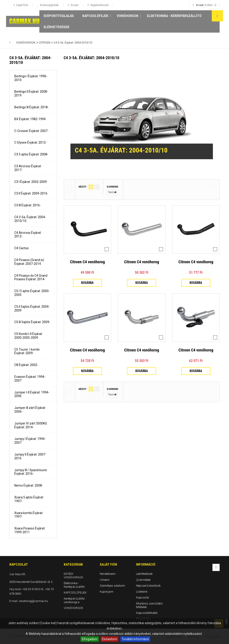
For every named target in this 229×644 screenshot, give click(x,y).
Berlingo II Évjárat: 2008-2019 (31, 93)
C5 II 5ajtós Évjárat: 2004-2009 (32, 308)
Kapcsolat (142, 597)
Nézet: (83, 187)
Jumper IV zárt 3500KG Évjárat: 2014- (31, 425)
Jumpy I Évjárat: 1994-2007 (30, 441)
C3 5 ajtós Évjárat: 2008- (31, 154)
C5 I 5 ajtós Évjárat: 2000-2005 (32, 293)
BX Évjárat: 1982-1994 (30, 119)
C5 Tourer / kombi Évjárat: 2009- (27, 351)
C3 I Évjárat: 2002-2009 (31, 182)
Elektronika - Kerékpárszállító (174, 16)
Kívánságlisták (49, 5)
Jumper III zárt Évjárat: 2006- (30, 410)
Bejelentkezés (99, 5)
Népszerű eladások (148, 586)
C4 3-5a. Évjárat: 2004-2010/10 (30, 219)
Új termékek (143, 580)
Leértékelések (144, 574)
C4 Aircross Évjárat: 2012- (28, 235)
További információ (135, 639)
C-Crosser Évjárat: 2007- (31, 131)
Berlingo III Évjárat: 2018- (32, 107)
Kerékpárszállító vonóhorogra (74, 600)
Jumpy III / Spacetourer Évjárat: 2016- (31, 472)
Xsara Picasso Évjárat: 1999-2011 (30, 530)
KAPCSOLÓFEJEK (95, 16)
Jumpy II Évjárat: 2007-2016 (30, 456)
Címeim (105, 580)
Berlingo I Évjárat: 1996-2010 (31, 78)
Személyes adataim (112, 586)
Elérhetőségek (56, 27)
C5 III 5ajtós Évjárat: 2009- (32, 322)
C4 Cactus (21, 248)
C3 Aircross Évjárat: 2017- (28, 168)
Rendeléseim (108, 574)
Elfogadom (90, 639)
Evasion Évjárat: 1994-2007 (30, 379)
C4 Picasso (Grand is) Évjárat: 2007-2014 (29, 262)
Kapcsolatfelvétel (147, 613)
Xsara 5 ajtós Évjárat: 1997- (29, 499)
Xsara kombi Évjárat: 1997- (29, 515)
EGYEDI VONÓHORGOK (73, 576)
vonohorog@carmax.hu (33, 601)
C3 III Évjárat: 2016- (28, 205)
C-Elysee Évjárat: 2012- (31, 142)
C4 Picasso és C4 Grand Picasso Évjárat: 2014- (31, 277)
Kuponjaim (107, 591)
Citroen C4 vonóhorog (87, 262)
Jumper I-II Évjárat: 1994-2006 (32, 394)
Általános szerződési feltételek (149, 605)
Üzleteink (142, 591)
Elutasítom (110, 639)
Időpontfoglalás (59, 16)
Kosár (74, 5)
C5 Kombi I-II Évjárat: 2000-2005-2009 (29, 336)
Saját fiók (108, 565)
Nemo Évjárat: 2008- (29, 485)
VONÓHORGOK (128, 16)
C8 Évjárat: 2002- (26, 365)
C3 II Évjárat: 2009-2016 (31, 193)
